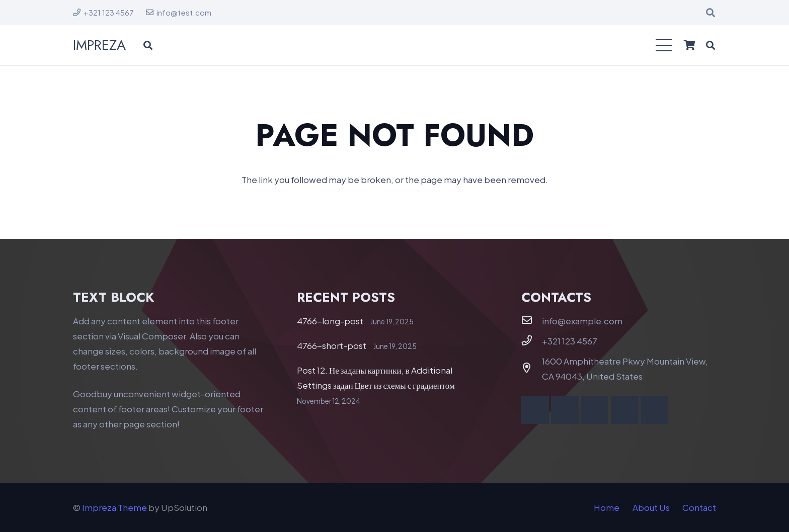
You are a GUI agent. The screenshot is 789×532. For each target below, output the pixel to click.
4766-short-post (332, 345)
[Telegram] (654, 410)
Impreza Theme (114, 507)
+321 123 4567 (570, 341)
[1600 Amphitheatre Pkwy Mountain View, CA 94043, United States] (532, 368)
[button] (711, 13)
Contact (699, 507)
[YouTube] (565, 410)
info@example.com (582, 321)
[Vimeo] (595, 410)
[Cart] (689, 45)
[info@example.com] (532, 320)
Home (607, 507)
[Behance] (625, 410)
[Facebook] (535, 410)
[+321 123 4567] (532, 340)
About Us (651, 507)
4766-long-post (330, 321)
